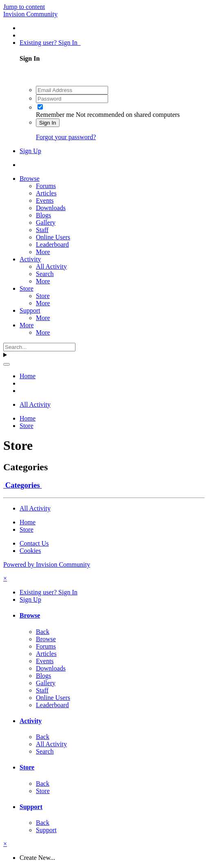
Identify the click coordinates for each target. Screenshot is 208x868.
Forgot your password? (66, 137)
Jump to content (24, 7)
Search (45, 274)
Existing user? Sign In (50, 43)
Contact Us (34, 543)
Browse (30, 179)
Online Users (53, 237)
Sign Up (30, 151)
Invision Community (30, 14)
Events (45, 201)
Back (43, 632)
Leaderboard (52, 244)
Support (30, 310)
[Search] (39, 347)
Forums (46, 186)
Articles (46, 193)
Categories (23, 485)
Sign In (48, 123)
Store (27, 288)
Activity (30, 259)
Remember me (55, 115)
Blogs (43, 215)
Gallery (46, 222)
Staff (42, 230)
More (43, 252)
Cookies (30, 551)
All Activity (51, 266)
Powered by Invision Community (47, 564)
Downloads (51, 208)
